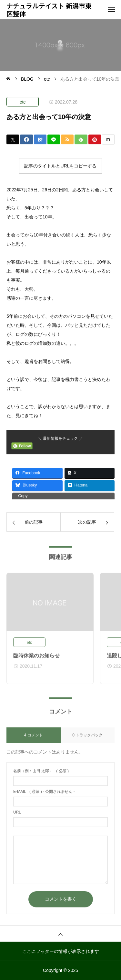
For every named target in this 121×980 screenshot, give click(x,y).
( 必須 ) (41, 774)
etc (23, 102)
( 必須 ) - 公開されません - (44, 795)
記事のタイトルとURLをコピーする (60, 166)
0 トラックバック (87, 738)
